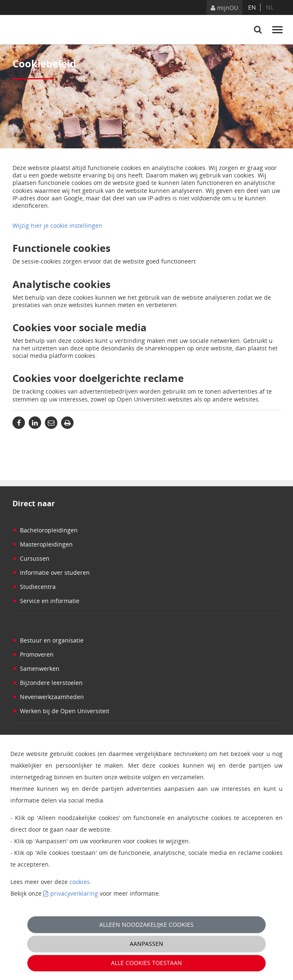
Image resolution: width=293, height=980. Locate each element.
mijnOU (224, 8)
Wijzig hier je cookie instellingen (57, 225)
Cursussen (31, 558)
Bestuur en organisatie (48, 640)
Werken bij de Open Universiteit (61, 711)
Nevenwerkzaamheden (48, 697)
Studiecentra (34, 587)
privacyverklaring (74, 893)
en (252, 7)
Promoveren (33, 654)
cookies (80, 882)
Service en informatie (46, 601)
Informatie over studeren (51, 572)
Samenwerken (36, 669)
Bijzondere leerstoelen (48, 683)
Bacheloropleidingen (45, 530)
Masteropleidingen (43, 544)
